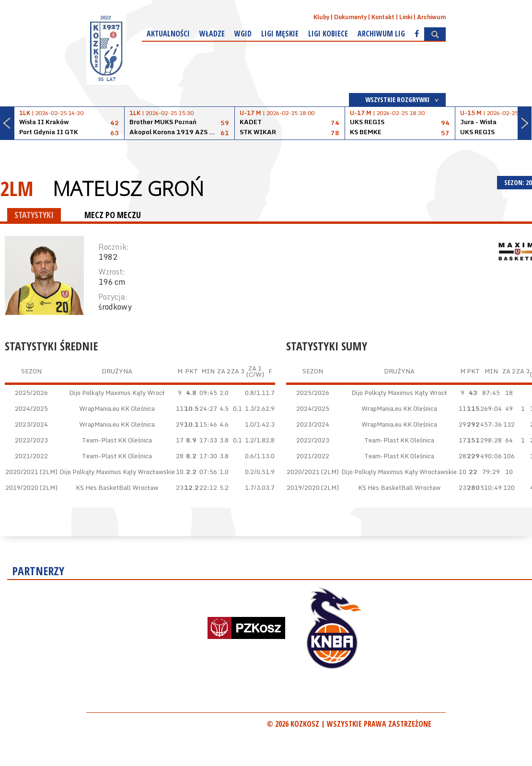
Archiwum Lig (381, 34)
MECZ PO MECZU (113, 215)
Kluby (321, 17)
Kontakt (383, 17)
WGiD (243, 34)
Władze (212, 34)
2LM (17, 188)
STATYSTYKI (34, 215)
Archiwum (431, 17)
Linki (406, 17)
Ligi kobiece (328, 34)
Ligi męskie (280, 34)
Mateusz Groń (128, 188)
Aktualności (168, 34)
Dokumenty (350, 17)
